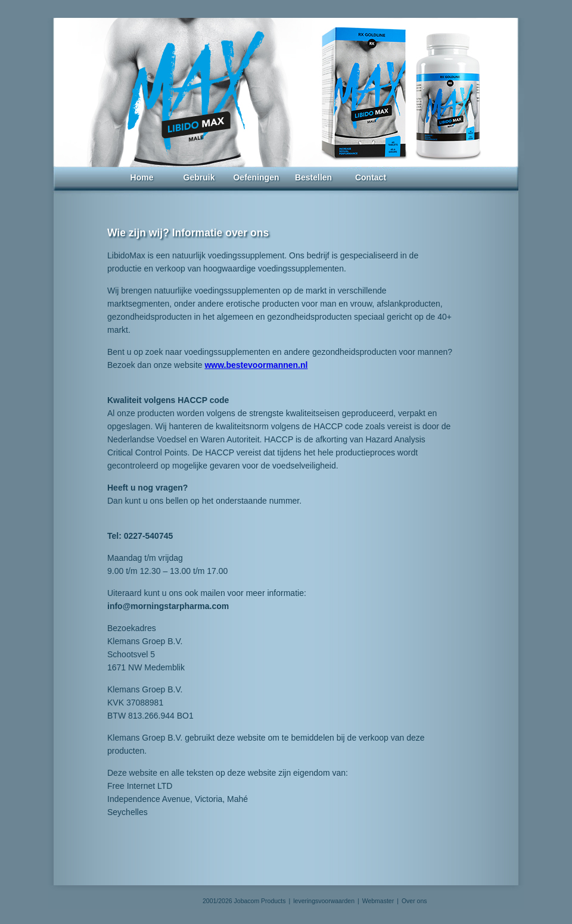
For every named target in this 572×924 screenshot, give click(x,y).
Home (142, 177)
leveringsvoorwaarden (324, 901)
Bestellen (313, 177)
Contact (371, 177)
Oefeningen (256, 177)
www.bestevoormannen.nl (256, 365)
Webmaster (378, 901)
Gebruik (199, 177)
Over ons (414, 901)
